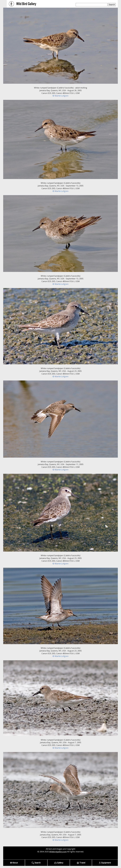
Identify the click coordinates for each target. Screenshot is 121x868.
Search (36, 863)
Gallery (59, 863)
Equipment (105, 863)
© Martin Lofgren (60, 96)
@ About (14, 863)
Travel (81, 863)
